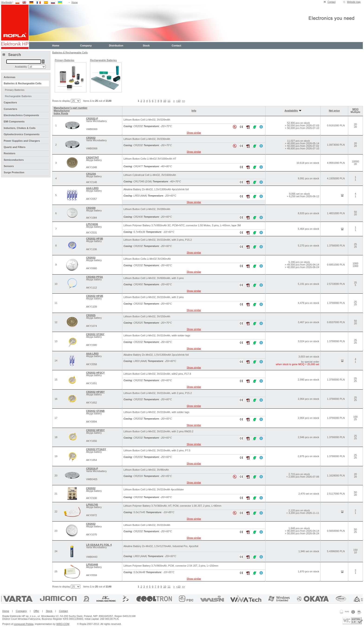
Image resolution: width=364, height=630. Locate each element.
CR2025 (91, 315)
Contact (331, 2)
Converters (10, 109)
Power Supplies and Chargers (22, 141)
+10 (178, 101)
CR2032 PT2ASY (96, 449)
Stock (146, 46)
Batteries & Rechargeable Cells (70, 52)
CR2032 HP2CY (95, 373)
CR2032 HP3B (95, 239)
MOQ (355, 109)
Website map (354, 2)
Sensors (9, 166)
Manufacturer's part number (71, 108)
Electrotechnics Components (21, 115)
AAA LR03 (92, 188)
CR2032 (91, 138)
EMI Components (14, 121)
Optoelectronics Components (22, 134)
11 (169, 101)
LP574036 (92, 224)
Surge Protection (14, 172)
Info (194, 111)
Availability (293, 111)
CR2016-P (92, 469)
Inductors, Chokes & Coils (20, 128)
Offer (36, 611)
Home (75, 2)
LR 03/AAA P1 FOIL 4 (99, 545)
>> (184, 101)
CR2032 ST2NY (95, 334)
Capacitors (10, 102)
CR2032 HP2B (95, 296)
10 (165, 101)
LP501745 (92, 505)
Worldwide (7, 2)
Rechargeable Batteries (103, 60)
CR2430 (91, 208)
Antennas (10, 77)
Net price (334, 111)
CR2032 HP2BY (95, 392)
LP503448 (92, 564)
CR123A (91, 174)
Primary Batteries (65, 60)
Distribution (116, 46)
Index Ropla (61, 113)
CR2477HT (93, 157)
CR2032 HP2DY (95, 430)
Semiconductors (14, 160)
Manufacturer (62, 111)
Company (86, 46)
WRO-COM (63, 624)
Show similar (194, 133)
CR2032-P (92, 118)
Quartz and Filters (15, 147)
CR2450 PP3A (94, 277)
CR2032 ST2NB (95, 411)
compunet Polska (24, 624)
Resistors (10, 153)
